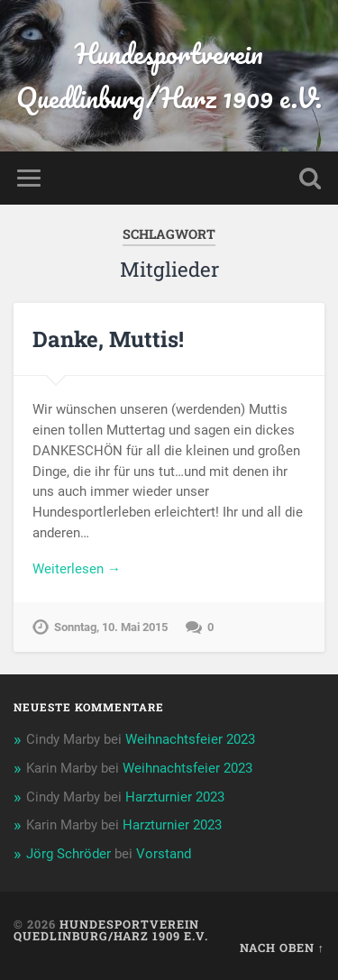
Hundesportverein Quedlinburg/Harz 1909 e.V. (169, 76)
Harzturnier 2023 (175, 797)
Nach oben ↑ (282, 948)
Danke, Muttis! (108, 339)
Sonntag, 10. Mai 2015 (111, 627)
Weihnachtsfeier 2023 (190, 739)
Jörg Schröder (69, 854)
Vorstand (164, 854)
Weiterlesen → (77, 569)
